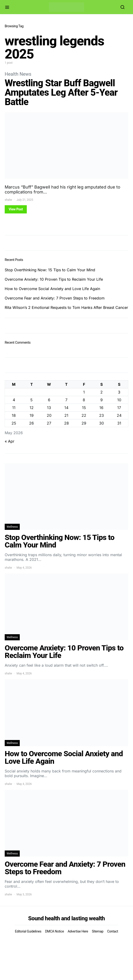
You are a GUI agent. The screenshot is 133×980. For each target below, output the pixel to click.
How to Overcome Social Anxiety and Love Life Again (52, 289)
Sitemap (98, 931)
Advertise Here (78, 931)
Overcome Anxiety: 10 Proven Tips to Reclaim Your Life (54, 279)
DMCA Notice (55, 931)
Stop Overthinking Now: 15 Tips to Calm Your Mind (50, 270)
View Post (16, 209)
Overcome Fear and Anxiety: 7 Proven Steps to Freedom (55, 298)
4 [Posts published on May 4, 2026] (14, 400)
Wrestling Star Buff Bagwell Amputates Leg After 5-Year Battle (61, 92)
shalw (8, 200)
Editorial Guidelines (28, 931)
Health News (18, 74)
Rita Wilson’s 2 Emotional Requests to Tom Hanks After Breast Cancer (66, 307)
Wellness (12, 527)
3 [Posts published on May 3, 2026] (119, 392)
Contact (113, 931)
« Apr (10, 441)
